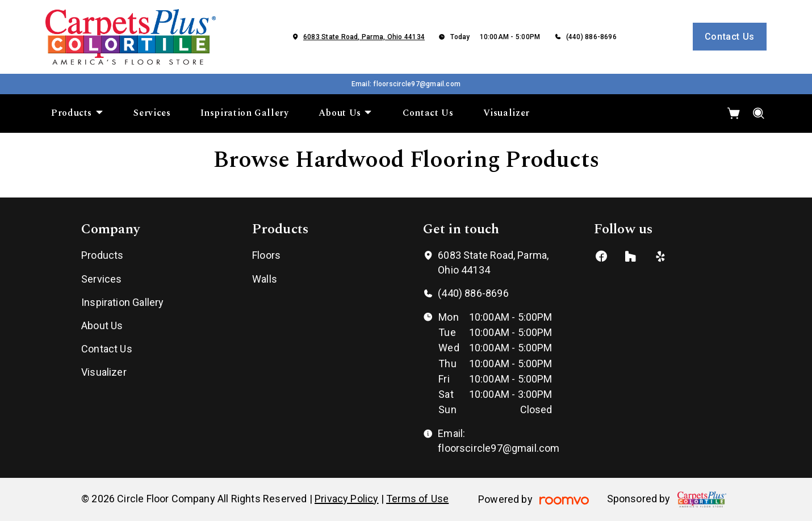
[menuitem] (78, 114)
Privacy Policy (347, 499)
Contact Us (730, 37)
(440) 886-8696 (591, 37)
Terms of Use (417, 499)
